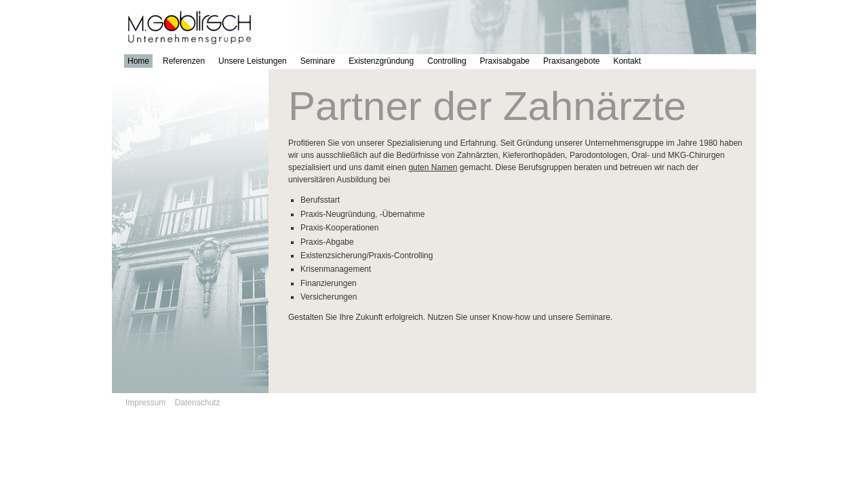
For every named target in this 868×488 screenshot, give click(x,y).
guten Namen (433, 167)
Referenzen (184, 61)
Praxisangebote (571, 61)
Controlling (447, 61)
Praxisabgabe (505, 61)
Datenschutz (198, 403)
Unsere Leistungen (253, 61)
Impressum (145, 403)
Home (138, 61)
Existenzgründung (381, 61)
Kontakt (627, 61)
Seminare (318, 61)
